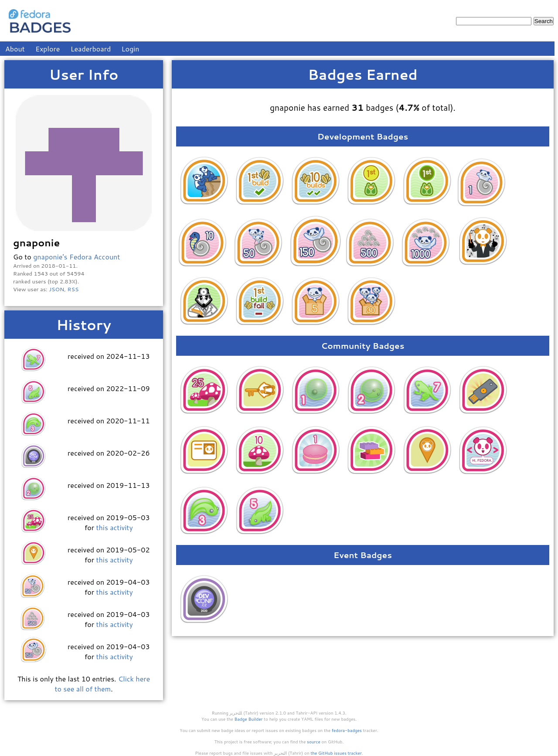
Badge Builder (249, 719)
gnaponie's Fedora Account (77, 257)
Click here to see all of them (102, 684)
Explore (48, 49)
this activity (114, 527)
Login (131, 49)
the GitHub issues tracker (336, 753)
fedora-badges (347, 730)
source (314, 742)
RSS (73, 289)
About (15, 49)
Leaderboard (91, 49)
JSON (56, 289)
